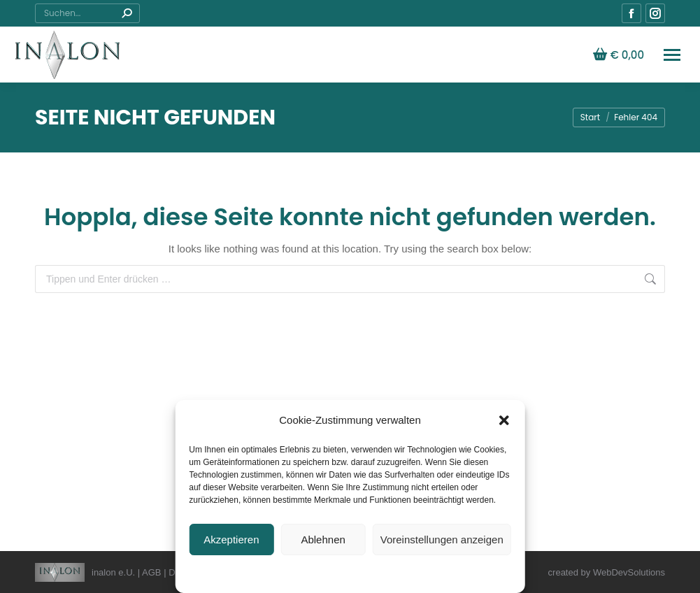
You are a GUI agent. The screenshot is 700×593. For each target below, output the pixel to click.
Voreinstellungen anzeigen (442, 540)
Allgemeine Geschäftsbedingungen (398, 573)
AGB (151, 572)
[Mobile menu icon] (672, 55)
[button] (504, 420)
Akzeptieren (231, 540)
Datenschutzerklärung (285, 573)
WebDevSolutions (629, 572)
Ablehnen (323, 540)
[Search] (87, 13)
